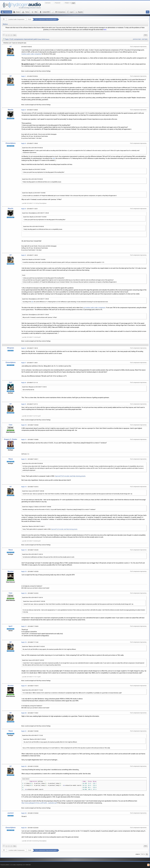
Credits (14, 865)
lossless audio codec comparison (31, 54)
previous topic (137, 39)
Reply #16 (24, 593)
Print (146, 35)
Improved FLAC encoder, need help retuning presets (70, 476)
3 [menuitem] (9, 35)
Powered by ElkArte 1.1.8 (6, 865)
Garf (11, 382)
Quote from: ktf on (32, 148)
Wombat (11, 571)
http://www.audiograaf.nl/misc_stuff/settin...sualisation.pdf (39, 803)
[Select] (27, 779)
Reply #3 (24, 143)
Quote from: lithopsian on (34, 387)
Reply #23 (24, 813)
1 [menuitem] (4, 35)
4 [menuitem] (11, 35)
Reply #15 (24, 572)
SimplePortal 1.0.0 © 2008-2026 (24, 865)
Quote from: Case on (33, 491)
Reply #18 (24, 642)
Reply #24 (24, 828)
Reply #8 (24, 383)
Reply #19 (24, 686)
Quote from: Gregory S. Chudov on (37, 507)
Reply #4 (24, 209)
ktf (11, 46)
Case (11, 425)
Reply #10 (24, 425)
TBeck (11, 459)
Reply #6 (24, 348)
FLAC (30, 19)
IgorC (11, 626)
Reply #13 (24, 487)
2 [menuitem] (6, 35)
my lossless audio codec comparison (94, 308)
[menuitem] (15, 35)
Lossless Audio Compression (16, 19)
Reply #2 (24, 110)
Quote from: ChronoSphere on (35, 213)
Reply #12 (24, 459)
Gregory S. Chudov (11, 439)
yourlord (11, 813)
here (105, 30)
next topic (145, 39)
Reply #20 (24, 713)
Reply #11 (24, 440)
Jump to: (138, 854)
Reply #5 (24, 255)
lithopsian (11, 348)
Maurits (11, 110)
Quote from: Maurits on (34, 169)
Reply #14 (24, 550)
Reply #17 (24, 626)
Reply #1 (24, 76)
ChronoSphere (11, 143)
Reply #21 (24, 731)
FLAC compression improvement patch (46, 19)
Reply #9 (24, 404)
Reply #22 (24, 766)
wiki (54, 158)
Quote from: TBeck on (33, 526)
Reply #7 (24, 363)
